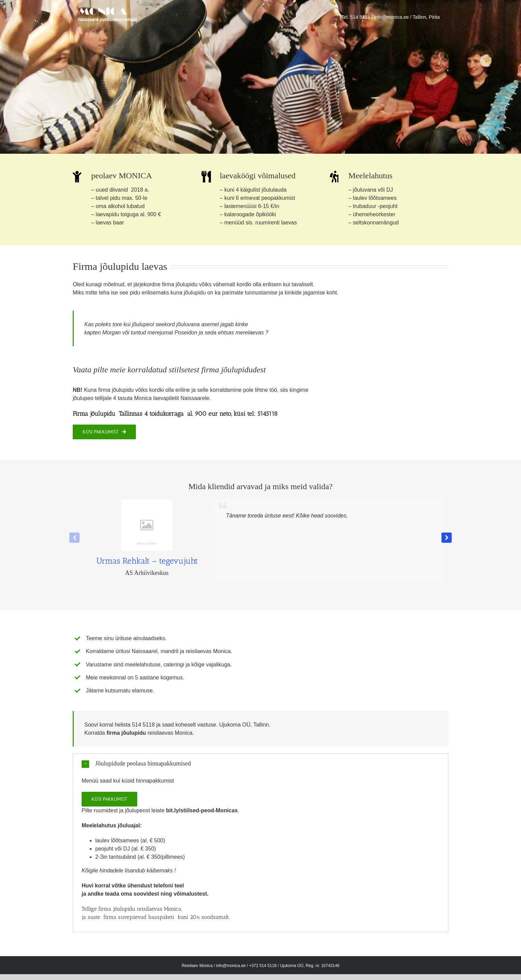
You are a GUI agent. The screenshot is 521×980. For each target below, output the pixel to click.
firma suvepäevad (126, 917)
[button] (447, 538)
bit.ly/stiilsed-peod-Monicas (202, 810)
